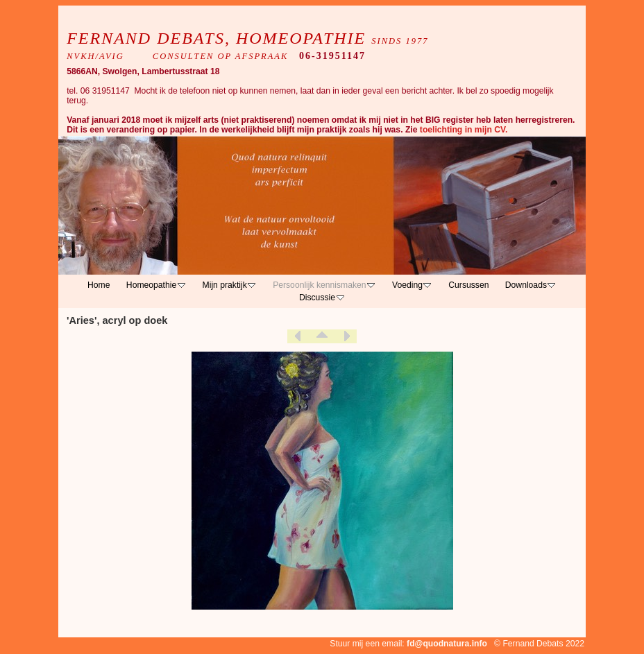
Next (346, 336)
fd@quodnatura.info (447, 644)
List (322, 336)
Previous (298, 336)
